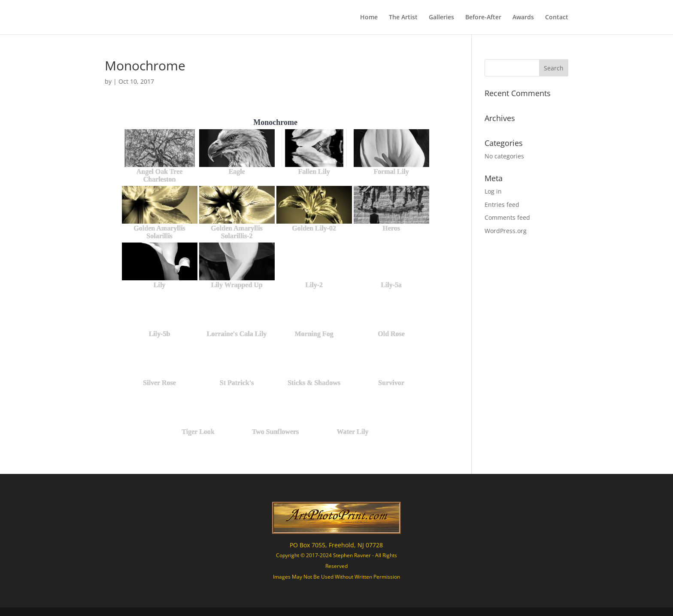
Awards (523, 18)
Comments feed (507, 217)
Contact (557, 18)
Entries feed (502, 205)
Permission (387, 577)
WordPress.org (506, 231)
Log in (493, 191)
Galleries (441, 18)
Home (369, 18)
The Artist (403, 18)
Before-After (483, 18)
